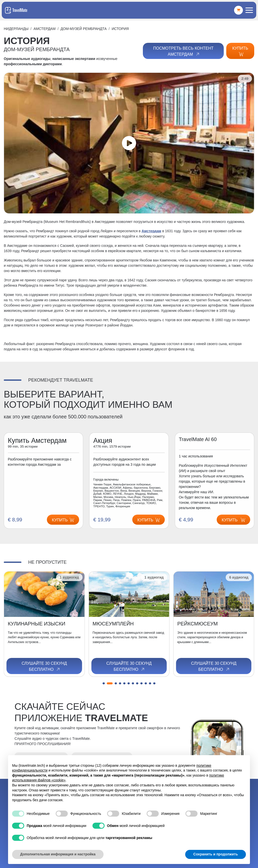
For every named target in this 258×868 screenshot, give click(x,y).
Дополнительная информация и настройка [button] (58, 854)
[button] (104, 683)
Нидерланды (16, 29)
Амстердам (44, 29)
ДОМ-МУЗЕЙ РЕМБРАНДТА (84, 29)
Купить (240, 51)
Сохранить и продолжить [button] (216, 854)
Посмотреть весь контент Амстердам (183, 51)
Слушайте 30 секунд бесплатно (44, 666)
